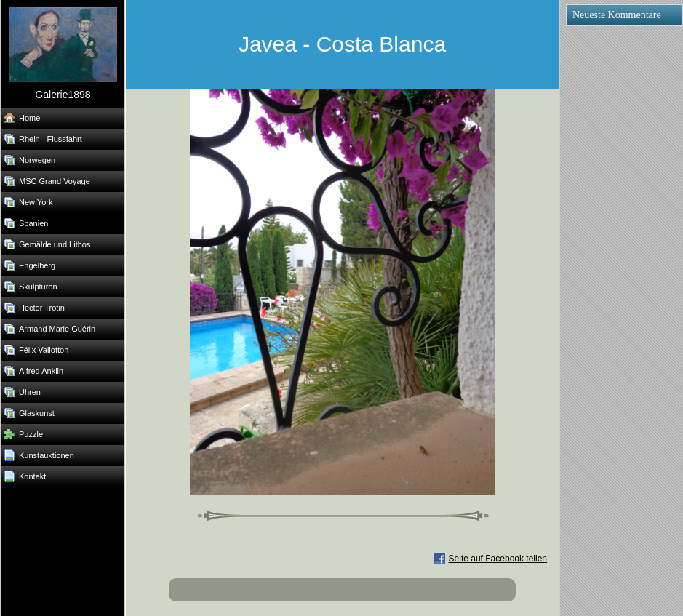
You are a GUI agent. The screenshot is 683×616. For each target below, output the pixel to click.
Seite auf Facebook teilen (498, 559)
